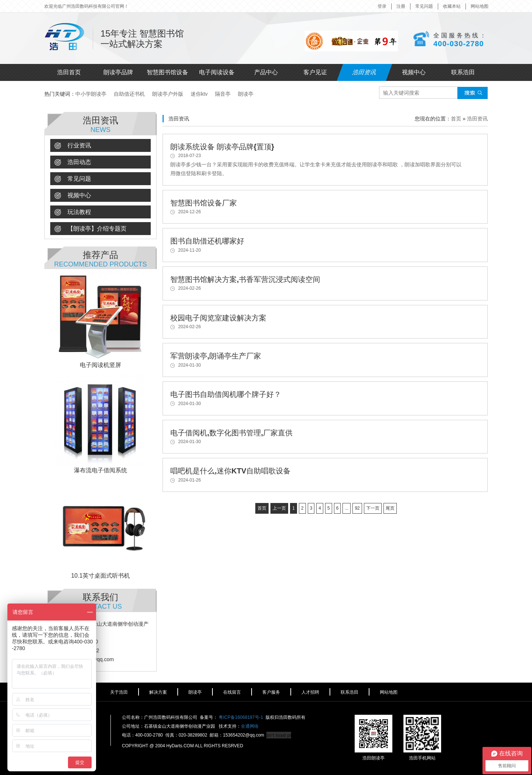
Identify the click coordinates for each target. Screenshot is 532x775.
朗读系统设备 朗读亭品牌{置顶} (222, 147)
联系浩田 (463, 72)
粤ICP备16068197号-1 (241, 717)
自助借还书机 (129, 94)
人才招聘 (310, 692)
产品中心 (266, 72)
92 (357, 508)
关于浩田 (119, 692)
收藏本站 (452, 6)
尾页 (390, 508)
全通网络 (250, 726)
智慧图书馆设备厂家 (204, 203)
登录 (382, 6)
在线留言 (232, 692)
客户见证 (315, 72)
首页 (456, 119)
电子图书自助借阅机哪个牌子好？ (226, 394)
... (347, 508)
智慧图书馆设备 (167, 72)
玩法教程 (73, 212)
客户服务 (271, 692)
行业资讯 (73, 146)
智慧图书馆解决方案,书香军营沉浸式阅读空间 (245, 279)
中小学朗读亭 (91, 94)
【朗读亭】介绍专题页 (90, 229)
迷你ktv (199, 94)
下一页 (373, 508)
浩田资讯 (365, 72)
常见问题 (424, 6)
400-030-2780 (458, 43)
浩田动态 (73, 162)
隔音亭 (223, 94)
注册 (401, 6)
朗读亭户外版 (168, 94)
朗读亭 (246, 94)
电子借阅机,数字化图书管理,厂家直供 (231, 433)
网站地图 (480, 6)
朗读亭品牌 (118, 72)
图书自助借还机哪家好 (207, 241)
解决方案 (158, 692)
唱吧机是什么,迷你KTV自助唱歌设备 (231, 471)
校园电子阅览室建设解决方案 (218, 318)
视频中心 (414, 72)
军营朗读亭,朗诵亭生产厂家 (216, 356)
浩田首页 (69, 72)
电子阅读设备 (217, 72)
